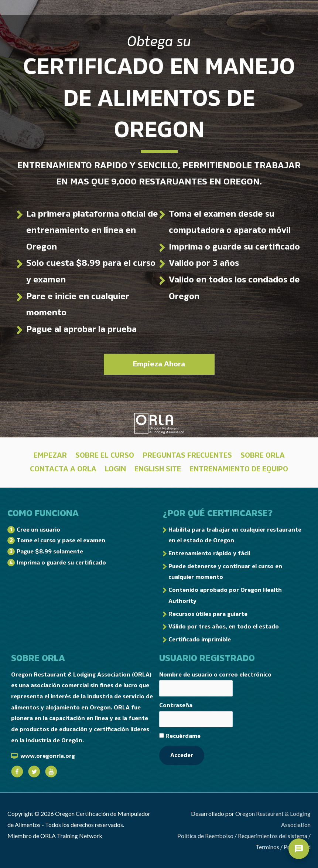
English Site (158, 469)
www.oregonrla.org (48, 756)
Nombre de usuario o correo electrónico (215, 675)
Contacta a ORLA (63, 469)
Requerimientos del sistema (273, 836)
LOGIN (115, 469)
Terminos (267, 847)
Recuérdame (180, 737)
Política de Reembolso (205, 836)
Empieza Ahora (159, 364)
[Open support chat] (299, 849)
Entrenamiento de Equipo (239, 469)
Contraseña (176, 706)
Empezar (50, 455)
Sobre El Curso (105, 455)
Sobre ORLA (263, 455)
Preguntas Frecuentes (187, 455)
